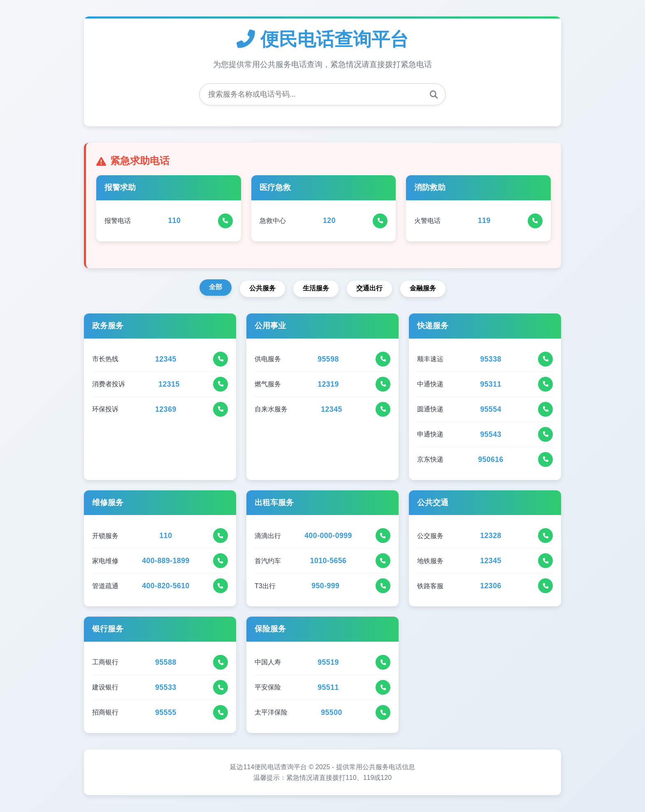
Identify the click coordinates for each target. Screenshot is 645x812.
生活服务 (316, 289)
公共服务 (262, 289)
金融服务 (425, 289)
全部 (214, 287)
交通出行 (370, 289)
